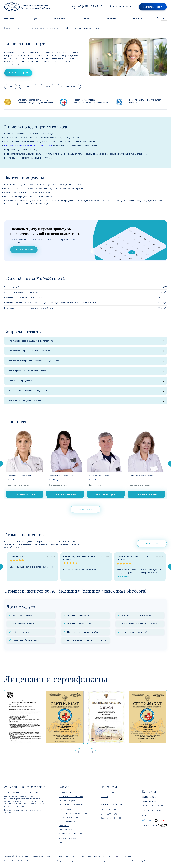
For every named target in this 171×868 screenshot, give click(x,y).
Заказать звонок (121, 7)
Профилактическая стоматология (73, 813)
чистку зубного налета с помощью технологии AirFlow (28, 146)
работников (116, 856)
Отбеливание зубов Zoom (79, 624)
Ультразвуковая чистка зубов (135, 632)
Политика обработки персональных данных (150, 861)
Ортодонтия (64, 826)
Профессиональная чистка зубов (83, 632)
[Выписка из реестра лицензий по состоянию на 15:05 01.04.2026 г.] (24, 717)
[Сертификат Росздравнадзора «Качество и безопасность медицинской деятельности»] (147, 717)
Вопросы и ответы (69, 87)
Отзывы (85, 18)
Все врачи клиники (85, 509)
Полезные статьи (107, 792)
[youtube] (163, 820)
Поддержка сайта (149, 825)
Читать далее (123, 576)
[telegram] (143, 820)
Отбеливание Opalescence (80, 615)
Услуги (34, 18)
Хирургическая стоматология (71, 796)
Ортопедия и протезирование (71, 805)
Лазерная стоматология (69, 838)
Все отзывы (152, 544)
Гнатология (64, 842)
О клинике (9, 18)
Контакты (138, 18)
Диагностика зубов (67, 821)
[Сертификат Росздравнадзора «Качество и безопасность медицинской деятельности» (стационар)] (65, 717)
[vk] (150, 820)
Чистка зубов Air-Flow (23, 615)
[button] (92, 752)
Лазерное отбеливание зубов (27, 640)
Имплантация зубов (67, 801)
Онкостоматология (67, 830)
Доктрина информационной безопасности (105, 861)
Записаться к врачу (24, 250)
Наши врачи (59, 18)
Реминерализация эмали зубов (136, 615)
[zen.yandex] (156, 820)
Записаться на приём (25, 494)
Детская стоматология (69, 817)
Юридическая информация (68, 861)
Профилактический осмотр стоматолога (87, 640)
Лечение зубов (65, 792)
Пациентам (111, 18)
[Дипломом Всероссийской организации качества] (106, 717)
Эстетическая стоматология (71, 834)
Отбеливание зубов (22, 632)
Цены (11, 87)
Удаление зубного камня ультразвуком (140, 624)
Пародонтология (66, 809)
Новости (104, 796)
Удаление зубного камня (24, 624)
